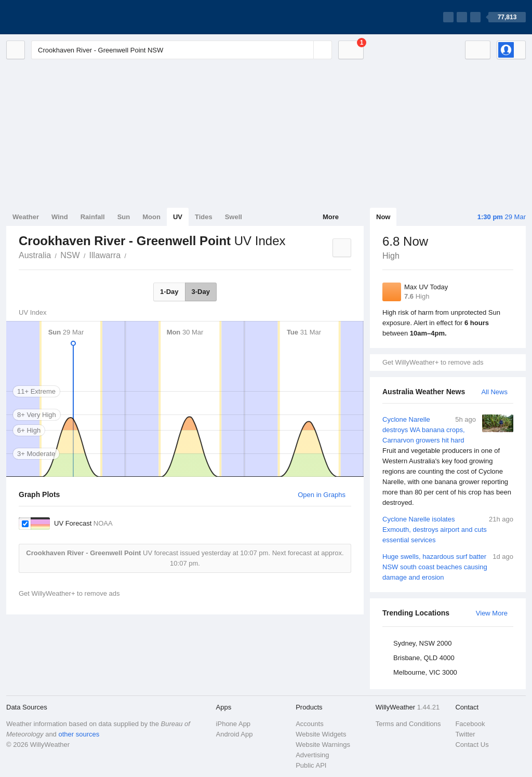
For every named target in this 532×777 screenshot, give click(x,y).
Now (383, 217)
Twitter (465, 734)
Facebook (470, 724)
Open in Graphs (322, 495)
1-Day (169, 292)
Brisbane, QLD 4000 (424, 658)
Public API (311, 765)
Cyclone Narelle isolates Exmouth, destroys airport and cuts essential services (448, 529)
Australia (35, 255)
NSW (70, 255)
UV (178, 217)
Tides (204, 217)
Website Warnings (323, 745)
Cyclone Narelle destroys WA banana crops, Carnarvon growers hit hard (448, 461)
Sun (124, 217)
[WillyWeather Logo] (55, 17)
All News (494, 392)
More (331, 217)
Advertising (312, 755)
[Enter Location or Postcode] (182, 50)
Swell (234, 217)
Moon (151, 217)
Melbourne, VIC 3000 (425, 672)
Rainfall (93, 217)
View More (492, 613)
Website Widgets (321, 734)
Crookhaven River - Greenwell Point (132, 254)
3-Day (201, 292)
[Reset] (304, 50)
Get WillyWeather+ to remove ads (433, 362)
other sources (79, 734)
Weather (26, 217)
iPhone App (234, 724)
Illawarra (105, 255)
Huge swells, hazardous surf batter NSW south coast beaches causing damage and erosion (448, 566)
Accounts (309, 724)
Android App (235, 734)
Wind (60, 217)
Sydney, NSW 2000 (422, 643)
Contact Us (472, 745)
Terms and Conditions (408, 724)
